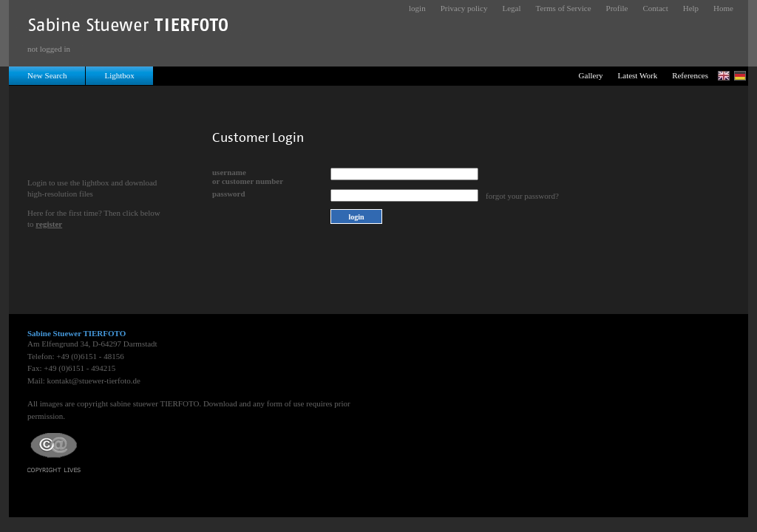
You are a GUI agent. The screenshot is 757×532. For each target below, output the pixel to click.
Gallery (591, 75)
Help (691, 8)
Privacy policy (464, 8)
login (417, 8)
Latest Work (638, 75)
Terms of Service (564, 8)
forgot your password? (522, 196)
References (690, 75)
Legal (512, 8)
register (49, 224)
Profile (617, 8)
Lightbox (119, 75)
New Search (47, 75)
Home (723, 8)
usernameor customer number (248, 177)
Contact (656, 8)
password (229, 194)
